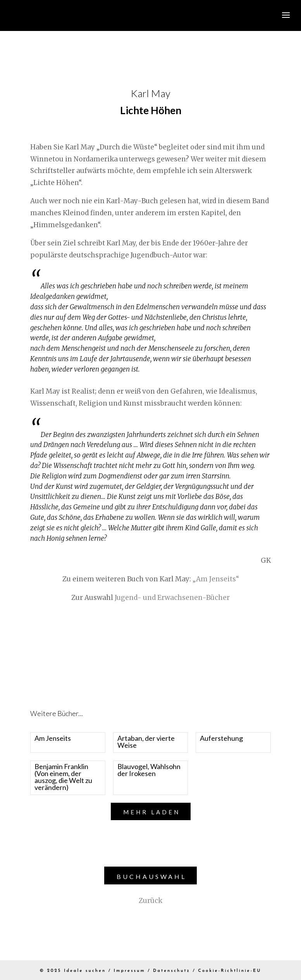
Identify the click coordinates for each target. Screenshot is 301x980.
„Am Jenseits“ (216, 579)
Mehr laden (152, 812)
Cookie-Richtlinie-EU (230, 971)
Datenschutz (172, 971)
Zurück (150, 901)
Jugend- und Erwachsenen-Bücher (172, 598)
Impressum (130, 971)
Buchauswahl (151, 876)
